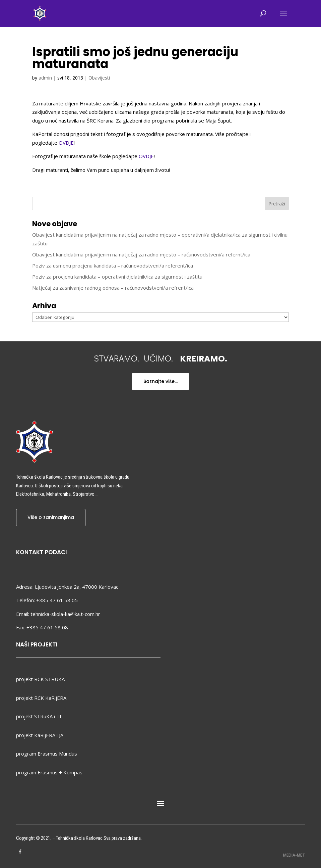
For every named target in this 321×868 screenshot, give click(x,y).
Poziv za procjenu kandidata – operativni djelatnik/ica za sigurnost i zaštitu (117, 277)
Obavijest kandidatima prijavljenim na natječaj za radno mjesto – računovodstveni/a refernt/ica (141, 254)
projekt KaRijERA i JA (40, 735)
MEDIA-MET (294, 855)
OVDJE (66, 143)
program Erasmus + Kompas (49, 772)
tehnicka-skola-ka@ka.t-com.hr (65, 614)
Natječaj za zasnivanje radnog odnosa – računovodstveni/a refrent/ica (113, 288)
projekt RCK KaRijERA (41, 698)
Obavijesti (99, 78)
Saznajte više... (160, 381)
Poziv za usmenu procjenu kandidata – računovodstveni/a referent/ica (113, 266)
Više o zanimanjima (51, 517)
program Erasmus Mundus (47, 754)
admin (45, 78)
